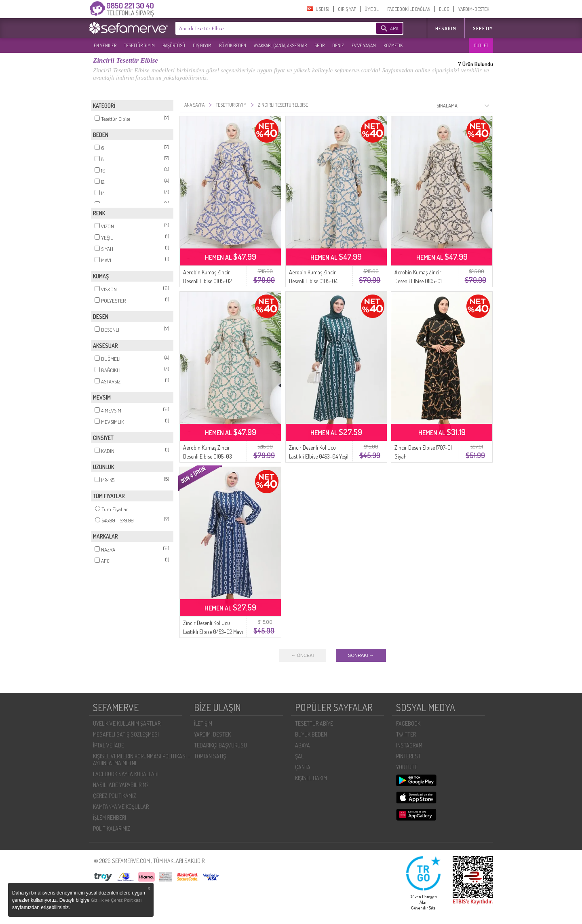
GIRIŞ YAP (347, 9)
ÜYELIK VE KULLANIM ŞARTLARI (127, 723)
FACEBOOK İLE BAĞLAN (409, 9)
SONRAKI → (361, 655)
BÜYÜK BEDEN (233, 45)
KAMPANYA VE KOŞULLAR (121, 807)
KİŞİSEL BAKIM (311, 778)
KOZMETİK (393, 45)
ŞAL (299, 756)
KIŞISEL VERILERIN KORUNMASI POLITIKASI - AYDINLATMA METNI (142, 760)
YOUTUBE (407, 767)
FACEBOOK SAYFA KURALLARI (126, 774)
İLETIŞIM (203, 723)
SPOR (319, 45)
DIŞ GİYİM (202, 45)
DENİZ (338, 45)
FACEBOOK (408, 723)
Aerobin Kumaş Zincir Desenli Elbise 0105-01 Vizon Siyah (418, 281)
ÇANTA (303, 767)
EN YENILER (105, 45)
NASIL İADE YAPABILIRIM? (121, 785)
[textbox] (264, 28)
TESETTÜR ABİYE (314, 723)
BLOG (444, 9)
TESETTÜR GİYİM (139, 45)
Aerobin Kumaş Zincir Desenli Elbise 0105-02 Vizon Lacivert (207, 281)
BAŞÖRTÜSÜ (174, 45)
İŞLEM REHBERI (110, 818)
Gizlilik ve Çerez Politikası (116, 900)
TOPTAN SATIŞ (210, 756)
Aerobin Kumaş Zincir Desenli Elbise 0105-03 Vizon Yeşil (208, 456)
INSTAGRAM (409, 745)
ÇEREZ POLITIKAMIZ (115, 796)
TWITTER (406, 734)
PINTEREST (408, 756)
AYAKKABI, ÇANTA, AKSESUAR (280, 45)
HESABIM (446, 28)
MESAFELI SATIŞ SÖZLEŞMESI (126, 734)
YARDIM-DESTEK (473, 9)
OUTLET (481, 45)
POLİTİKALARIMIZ (112, 828)
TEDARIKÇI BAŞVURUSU (220, 745)
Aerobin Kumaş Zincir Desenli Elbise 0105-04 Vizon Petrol (313, 281)
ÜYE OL (372, 9)
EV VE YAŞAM (364, 45)
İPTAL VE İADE (109, 745)
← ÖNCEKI (302, 655)
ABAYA (303, 745)
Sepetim (483, 28)
